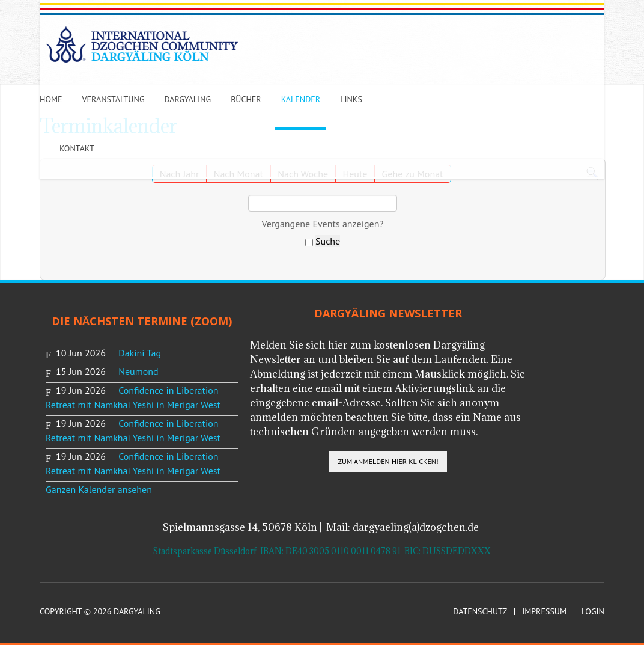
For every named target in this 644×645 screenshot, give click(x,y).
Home (51, 99)
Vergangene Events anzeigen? (323, 224)
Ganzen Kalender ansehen (99, 489)
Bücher (246, 99)
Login (593, 612)
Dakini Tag (140, 353)
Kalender (301, 99)
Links (351, 99)
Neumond (138, 371)
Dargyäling (187, 99)
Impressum (544, 612)
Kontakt (77, 148)
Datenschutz (480, 612)
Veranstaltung (114, 99)
